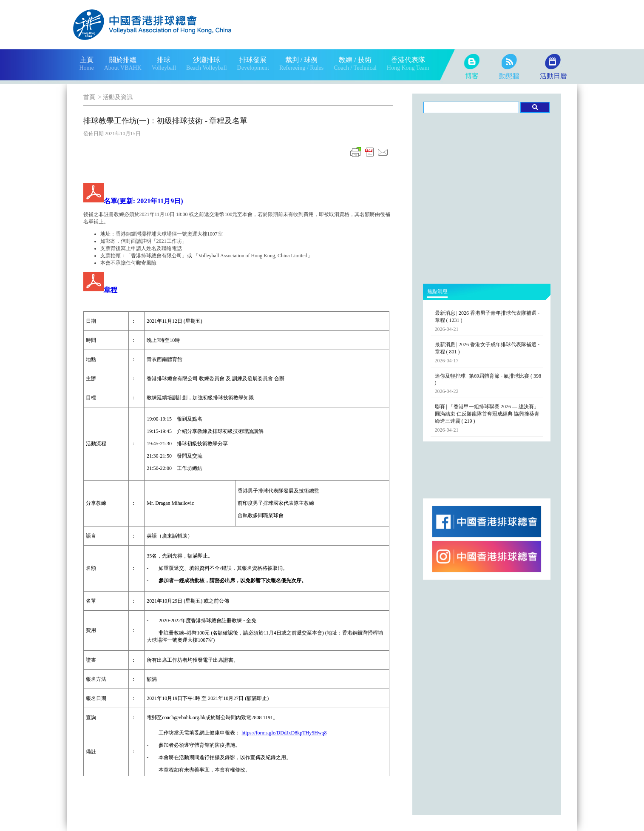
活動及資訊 (118, 97)
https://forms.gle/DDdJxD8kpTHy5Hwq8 (284, 733)
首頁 (89, 97)
